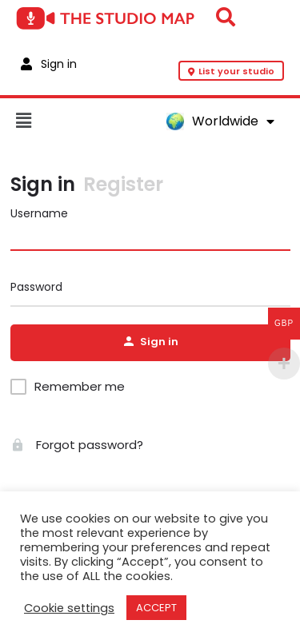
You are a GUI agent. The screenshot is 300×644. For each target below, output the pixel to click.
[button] (83, 121)
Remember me (80, 387)
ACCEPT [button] (156, 608)
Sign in (43, 184)
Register (123, 184)
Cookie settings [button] (69, 608)
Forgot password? (77, 445)
